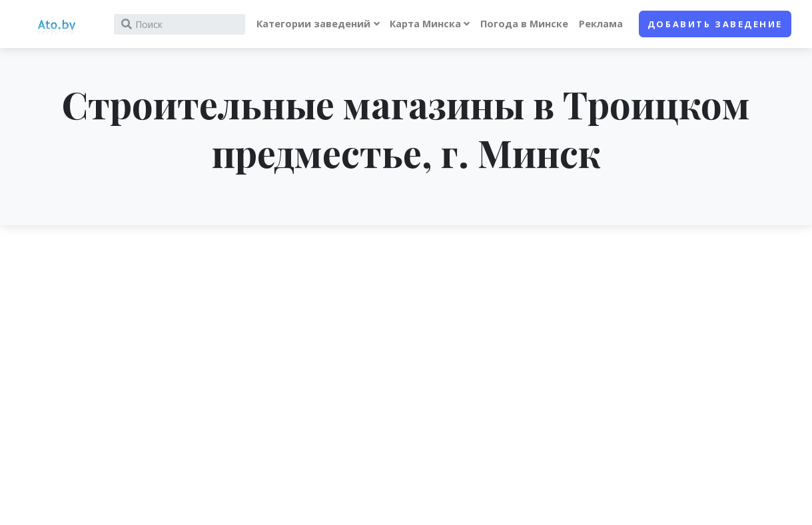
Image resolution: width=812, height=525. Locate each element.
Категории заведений (313, 24)
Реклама (601, 24)
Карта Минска (425, 24)
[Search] (180, 24)
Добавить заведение (715, 24)
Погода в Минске (524, 24)
